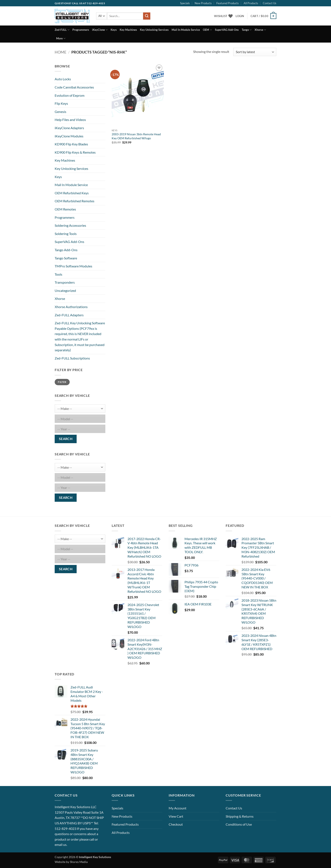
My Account (178, 808)
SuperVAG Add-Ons (227, 30)
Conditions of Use (239, 824)
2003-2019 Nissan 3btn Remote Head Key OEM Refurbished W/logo (136, 136)
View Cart (176, 816)
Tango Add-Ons (66, 250)
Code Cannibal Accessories (74, 87)
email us (61, 845)
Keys (114, 30)
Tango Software (66, 258)
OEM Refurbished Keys (72, 193)
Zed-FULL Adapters (69, 315)
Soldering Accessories (70, 225)
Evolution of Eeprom (70, 95)
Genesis (60, 112)
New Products (203, 3)
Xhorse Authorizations (71, 307)
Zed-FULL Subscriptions (72, 358)
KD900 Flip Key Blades (71, 144)
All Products (251, 3)
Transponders (65, 282)
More (61, 38)
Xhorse (260, 30)
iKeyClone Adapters (69, 128)
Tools (58, 274)
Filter (62, 382)
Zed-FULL (62, 30)
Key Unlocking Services (154, 30)
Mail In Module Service (186, 30)
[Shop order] (255, 52)
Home (60, 52)
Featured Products (228, 3)
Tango (247, 30)
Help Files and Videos (70, 120)
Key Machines (128, 30)
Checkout (176, 824)
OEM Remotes (65, 209)
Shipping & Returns (240, 816)
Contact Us (270, 3)
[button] (240, 16)
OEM (207, 30)
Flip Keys (61, 103)
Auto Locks (63, 79)
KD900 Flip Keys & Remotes (75, 152)
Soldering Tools (66, 234)
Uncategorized (65, 290)
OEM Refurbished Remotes (75, 201)
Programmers (81, 30)
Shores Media (79, 862)
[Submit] (147, 16)
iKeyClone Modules (69, 136)
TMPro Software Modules (73, 266)
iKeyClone (100, 30)
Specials (185, 3)
